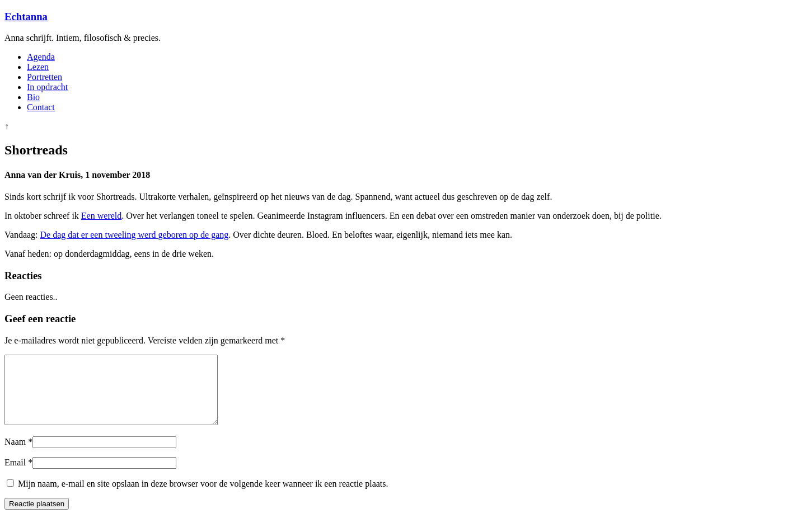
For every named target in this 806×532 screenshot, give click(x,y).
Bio (33, 97)
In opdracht (47, 87)
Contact (41, 107)
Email (15, 476)
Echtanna (26, 17)
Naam (15, 455)
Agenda (41, 57)
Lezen (38, 67)
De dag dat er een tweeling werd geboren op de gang (135, 235)
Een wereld (101, 216)
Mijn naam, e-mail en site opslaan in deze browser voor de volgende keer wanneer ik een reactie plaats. (203, 497)
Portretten (44, 77)
